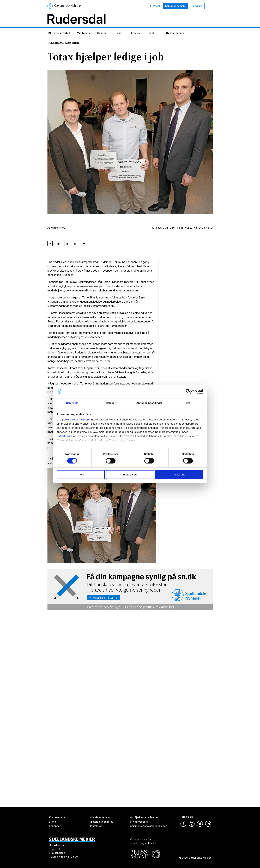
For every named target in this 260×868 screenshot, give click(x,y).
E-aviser (155, 6)
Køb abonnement (175, 6)
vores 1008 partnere (77, 420)
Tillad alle (179, 475)
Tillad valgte (130, 475)
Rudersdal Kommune (64, 43)
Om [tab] (188, 403)
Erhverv (136, 33)
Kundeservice (57, 817)
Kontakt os (96, 826)
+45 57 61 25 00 (68, 857)
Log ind (198, 6)
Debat (150, 33)
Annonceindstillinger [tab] (149, 403)
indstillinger (65, 436)
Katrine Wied (58, 228)
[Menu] (211, 6)
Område (102, 33)
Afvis (81, 475)
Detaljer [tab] (111, 403)
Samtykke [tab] (72, 403)
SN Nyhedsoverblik (59, 33)
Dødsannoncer (175, 33)
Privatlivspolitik (139, 822)
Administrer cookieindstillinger (148, 826)
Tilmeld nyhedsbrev (101, 822)
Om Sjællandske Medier (144, 817)
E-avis (53, 822)
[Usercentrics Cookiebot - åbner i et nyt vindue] (188, 392)
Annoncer (55, 826)
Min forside (84, 33)
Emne (119, 33)
